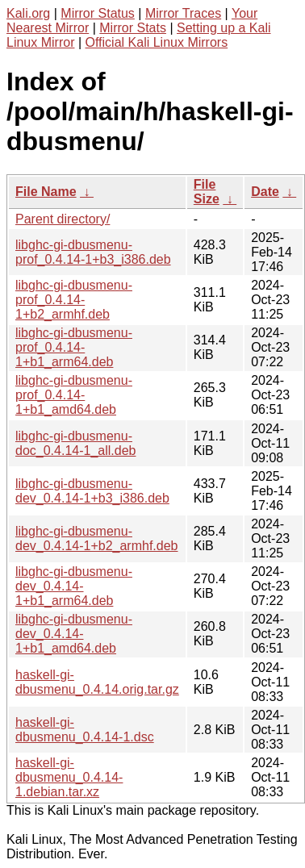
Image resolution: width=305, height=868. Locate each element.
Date (265, 192)
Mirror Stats (133, 28)
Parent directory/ (63, 219)
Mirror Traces (183, 13)
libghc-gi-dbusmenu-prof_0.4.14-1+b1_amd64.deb (74, 395)
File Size (207, 192)
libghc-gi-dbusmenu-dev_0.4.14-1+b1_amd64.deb (74, 634)
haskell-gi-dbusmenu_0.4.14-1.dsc (85, 730)
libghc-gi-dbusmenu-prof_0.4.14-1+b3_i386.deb (93, 252)
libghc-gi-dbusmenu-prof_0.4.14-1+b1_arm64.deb (74, 347)
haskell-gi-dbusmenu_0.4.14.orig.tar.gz (97, 682)
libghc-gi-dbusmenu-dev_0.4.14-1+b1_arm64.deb (74, 586)
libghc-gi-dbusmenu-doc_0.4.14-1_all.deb (75, 443)
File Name (46, 192)
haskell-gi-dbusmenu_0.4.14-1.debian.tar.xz (69, 777)
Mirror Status (98, 13)
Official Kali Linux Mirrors (157, 42)
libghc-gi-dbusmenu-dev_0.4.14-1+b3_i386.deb (92, 491)
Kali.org (28, 13)
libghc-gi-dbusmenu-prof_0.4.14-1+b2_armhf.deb (74, 300)
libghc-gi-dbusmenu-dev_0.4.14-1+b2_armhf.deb (96, 538)
